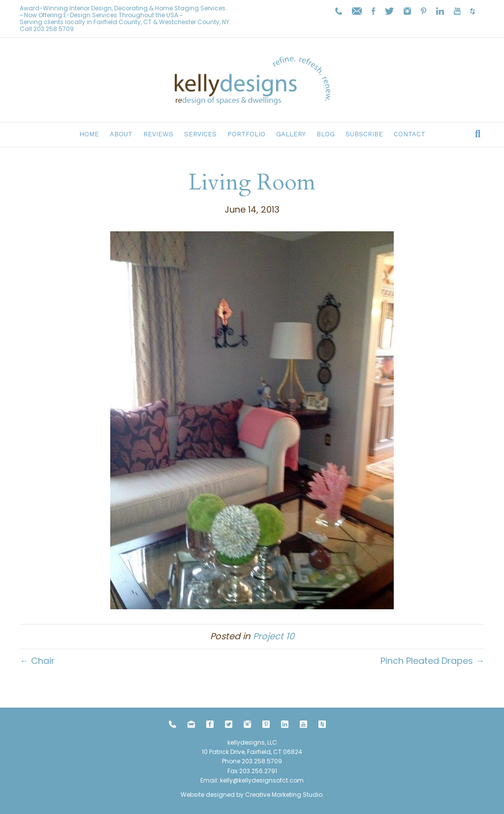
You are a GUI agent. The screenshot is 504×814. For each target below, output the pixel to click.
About (121, 134)
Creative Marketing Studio (284, 795)
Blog (326, 134)
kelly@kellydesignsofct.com (262, 780)
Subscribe (364, 134)
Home (89, 134)
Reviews (158, 134)
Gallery (291, 134)
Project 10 (274, 636)
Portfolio (246, 134)
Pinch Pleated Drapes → (432, 661)
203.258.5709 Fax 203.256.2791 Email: (241, 770)
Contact (409, 134)
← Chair (37, 661)
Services (200, 134)
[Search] (478, 134)
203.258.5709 (54, 29)
